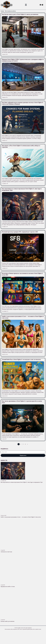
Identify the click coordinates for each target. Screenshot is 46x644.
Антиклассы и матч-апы (6, 552)
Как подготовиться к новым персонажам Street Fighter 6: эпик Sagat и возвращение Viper (22, 482)
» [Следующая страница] (27, 444)
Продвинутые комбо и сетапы (8, 586)
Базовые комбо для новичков (8, 621)
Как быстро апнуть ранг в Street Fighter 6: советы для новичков (20, 14)
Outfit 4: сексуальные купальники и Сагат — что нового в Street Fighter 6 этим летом (21, 517)
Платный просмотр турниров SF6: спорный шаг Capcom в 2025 (20, 232)
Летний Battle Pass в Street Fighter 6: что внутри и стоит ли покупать (21, 360)
